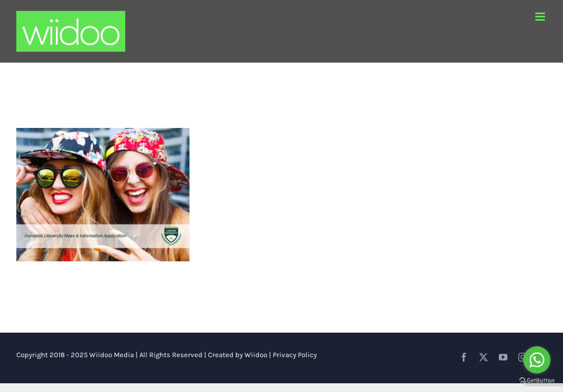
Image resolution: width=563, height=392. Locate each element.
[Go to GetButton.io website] (537, 381)
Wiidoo (256, 355)
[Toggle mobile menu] (541, 17)
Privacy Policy (295, 355)
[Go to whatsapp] (537, 360)
